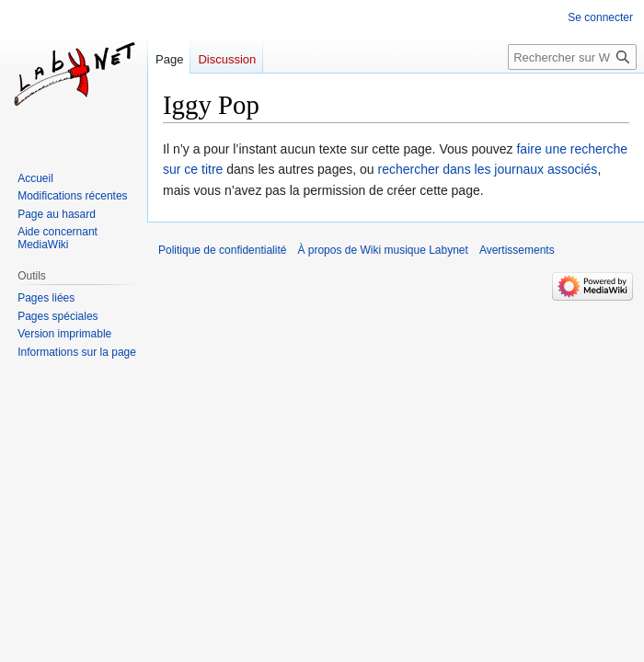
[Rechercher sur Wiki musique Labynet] (572, 57)
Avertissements (517, 250)
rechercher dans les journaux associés (487, 169)
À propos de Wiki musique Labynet (382, 250)
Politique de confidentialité (222, 250)
